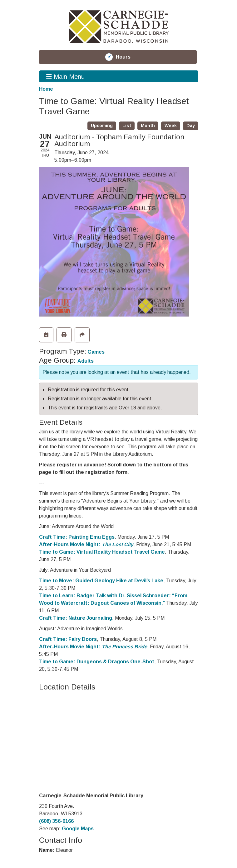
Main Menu (65, 76)
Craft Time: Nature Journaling (76, 618)
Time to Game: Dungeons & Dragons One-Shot (97, 662)
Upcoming (102, 126)
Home (46, 89)
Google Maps (78, 829)
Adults (86, 361)
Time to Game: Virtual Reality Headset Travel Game (102, 552)
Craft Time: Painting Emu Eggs (77, 537)
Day (191, 126)
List (127, 126)
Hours (127, 57)
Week (171, 126)
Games (96, 352)
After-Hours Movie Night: (86, 544)
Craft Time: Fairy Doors (68, 639)
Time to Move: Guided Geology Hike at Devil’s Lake (101, 581)
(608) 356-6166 (56, 821)
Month (148, 126)
